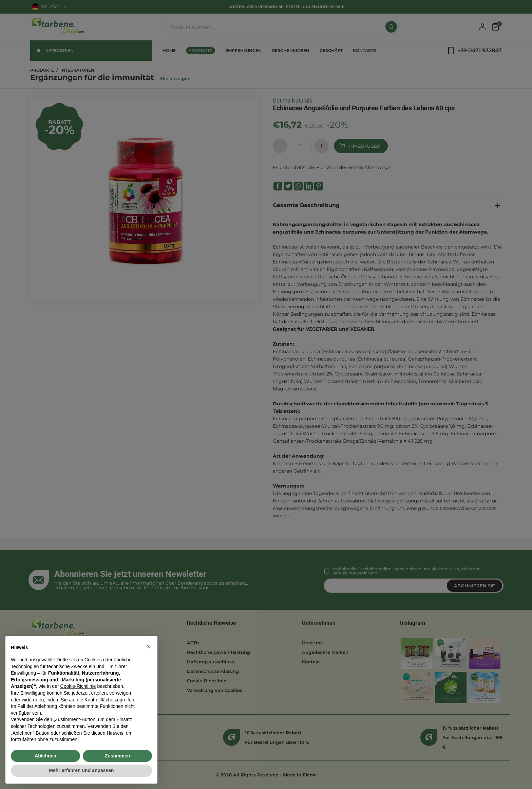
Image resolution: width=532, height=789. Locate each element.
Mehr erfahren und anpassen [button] (81, 770)
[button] (149, 647)
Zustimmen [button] (118, 756)
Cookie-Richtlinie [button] (78, 686)
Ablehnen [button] (45, 756)
